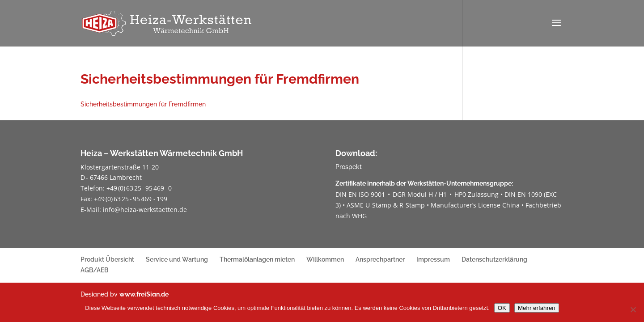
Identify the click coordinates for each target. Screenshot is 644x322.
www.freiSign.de (144, 294)
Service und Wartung (177, 259)
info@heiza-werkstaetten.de (145, 210)
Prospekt (349, 167)
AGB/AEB (94, 270)
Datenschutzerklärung (494, 259)
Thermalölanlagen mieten (257, 259)
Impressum (433, 259)
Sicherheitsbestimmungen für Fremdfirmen (143, 104)
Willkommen (325, 259)
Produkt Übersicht (107, 259)
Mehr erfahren (537, 308)
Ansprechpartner (380, 259)
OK (502, 308)
